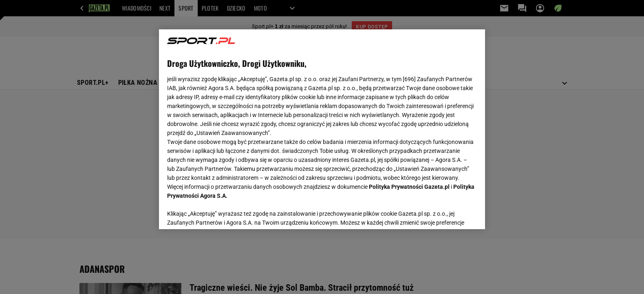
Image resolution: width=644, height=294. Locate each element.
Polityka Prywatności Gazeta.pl (409, 187)
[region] (322, 129)
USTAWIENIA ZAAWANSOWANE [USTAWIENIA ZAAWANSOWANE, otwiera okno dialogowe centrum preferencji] (220, 213)
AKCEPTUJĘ (449, 213)
